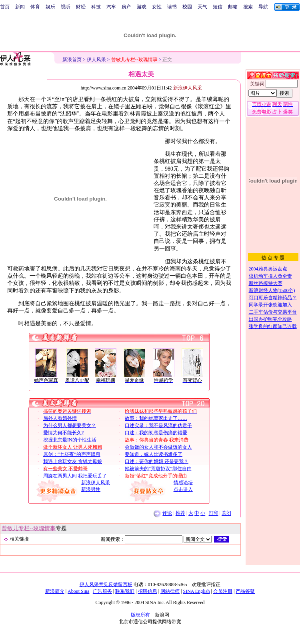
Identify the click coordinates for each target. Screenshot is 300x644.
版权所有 (140, 615)
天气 (202, 7)
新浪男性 (91, 489)
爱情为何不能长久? (63, 433)
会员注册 (223, 591)
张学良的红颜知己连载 (273, 326)
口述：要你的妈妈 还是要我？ (157, 461)
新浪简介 (55, 591)
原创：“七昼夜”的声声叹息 (72, 454)
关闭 (226, 513)
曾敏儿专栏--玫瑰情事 (29, 528)
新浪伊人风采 (96, 483)
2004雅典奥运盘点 (268, 269)
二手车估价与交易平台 (273, 312)
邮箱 (233, 7)
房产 (126, 7)
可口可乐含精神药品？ (273, 298)
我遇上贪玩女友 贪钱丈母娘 (73, 461)
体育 (35, 7)
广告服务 (102, 591)
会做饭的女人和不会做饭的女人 (158, 447)
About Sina (78, 591)
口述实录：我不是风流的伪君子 (158, 425)
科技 (96, 7)
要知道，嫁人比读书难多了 (154, 454)
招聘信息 (148, 591)
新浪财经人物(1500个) (272, 290)
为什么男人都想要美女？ (70, 425)
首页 (5, 7)
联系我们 (125, 591)
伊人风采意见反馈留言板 (106, 584)
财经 (81, 7)
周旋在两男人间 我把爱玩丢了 (75, 476)
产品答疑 (245, 591)
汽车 (111, 7)
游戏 (142, 7)
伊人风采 (96, 60)
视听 (66, 7)
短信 (218, 7)
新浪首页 (72, 60)
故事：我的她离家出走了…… (156, 418)
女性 (157, 7)
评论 (167, 513)
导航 (263, 7)
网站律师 (170, 591)
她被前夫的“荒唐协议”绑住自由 (158, 469)
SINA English (196, 591)
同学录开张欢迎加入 (270, 305)
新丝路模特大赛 (266, 283)
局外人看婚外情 (60, 418)
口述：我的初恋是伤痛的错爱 (156, 433)
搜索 (248, 7)
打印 (214, 513)
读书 (172, 7)
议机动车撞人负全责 (270, 276)
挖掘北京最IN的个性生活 (70, 440)
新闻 (20, 7)
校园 (187, 7)
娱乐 (50, 7)
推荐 (180, 513)
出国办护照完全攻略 (270, 319)
